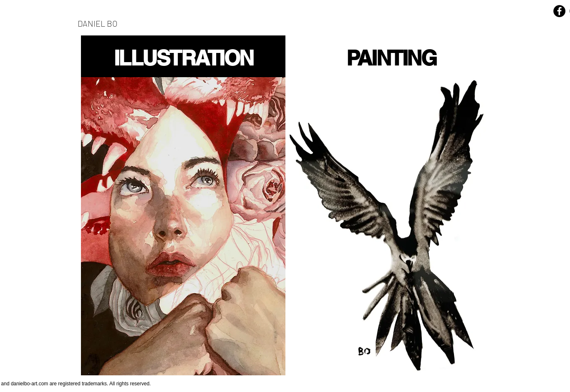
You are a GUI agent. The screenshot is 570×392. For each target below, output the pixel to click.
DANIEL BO (97, 23)
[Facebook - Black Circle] (559, 11)
